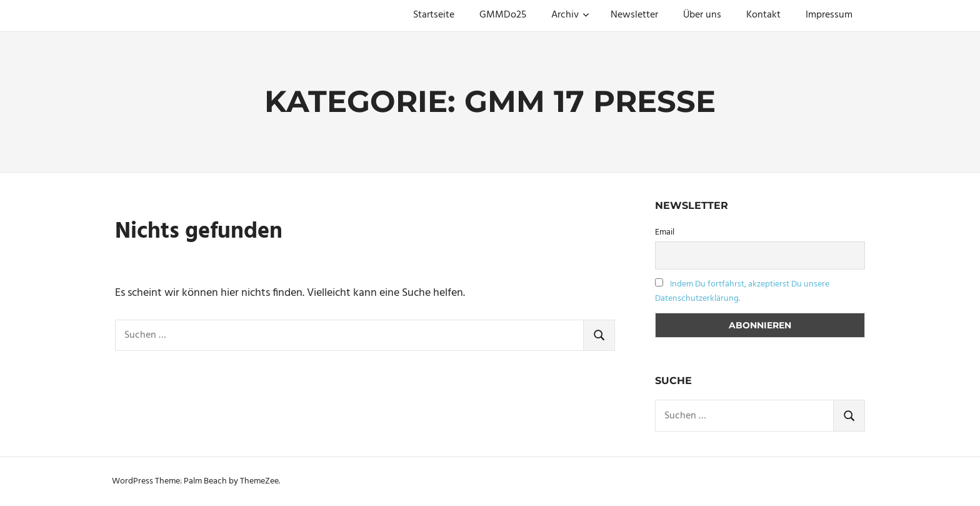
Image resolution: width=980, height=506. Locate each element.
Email (665, 232)
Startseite (434, 15)
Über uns (702, 15)
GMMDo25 (503, 15)
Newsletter (634, 15)
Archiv (570, 15)
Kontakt (763, 15)
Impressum (829, 15)
